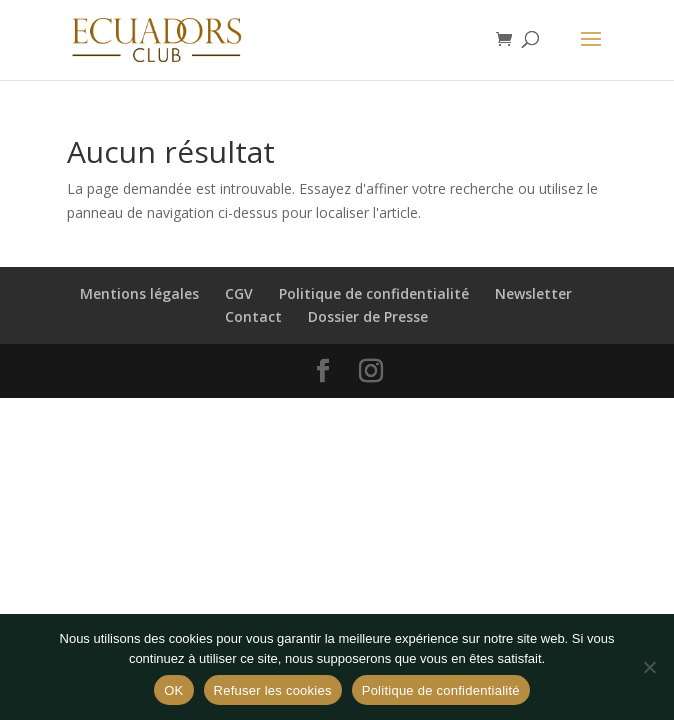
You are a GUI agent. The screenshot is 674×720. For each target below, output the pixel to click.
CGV (239, 293)
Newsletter (533, 293)
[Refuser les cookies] (649, 667)
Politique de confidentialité (374, 293)
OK (173, 690)
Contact (253, 316)
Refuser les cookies (273, 690)
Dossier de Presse (368, 316)
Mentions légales (139, 293)
